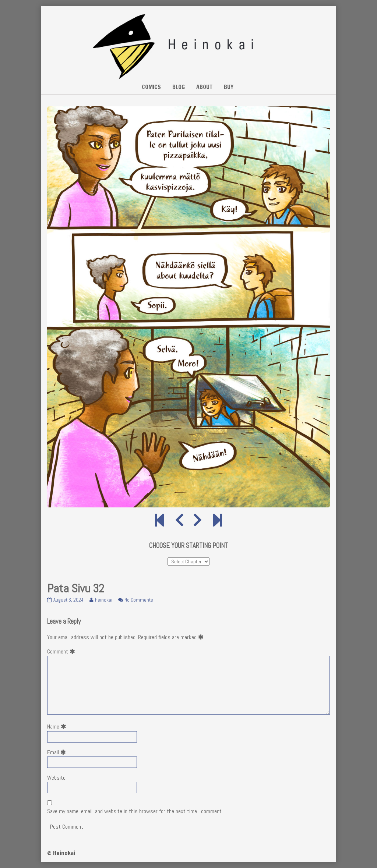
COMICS (151, 87)
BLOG (179, 87)
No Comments (139, 600)
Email (58, 752)
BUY (229, 87)
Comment (63, 651)
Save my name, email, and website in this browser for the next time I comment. (135, 811)
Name (58, 727)
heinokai (103, 600)
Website (56, 778)
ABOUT (204, 87)
